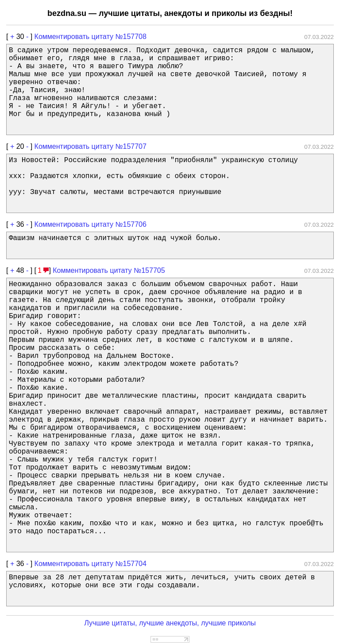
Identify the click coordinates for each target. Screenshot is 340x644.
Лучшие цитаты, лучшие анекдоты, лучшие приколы (170, 623)
